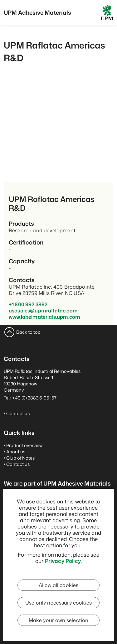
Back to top (28, 332)
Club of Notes (20, 458)
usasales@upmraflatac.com (43, 311)
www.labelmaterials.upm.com (44, 317)
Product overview (24, 445)
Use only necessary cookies (58, 603)
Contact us (18, 413)
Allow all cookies (59, 585)
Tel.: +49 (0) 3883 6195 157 (30, 398)
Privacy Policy (63, 561)
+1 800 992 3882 (28, 304)
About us (16, 452)
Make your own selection (59, 620)
